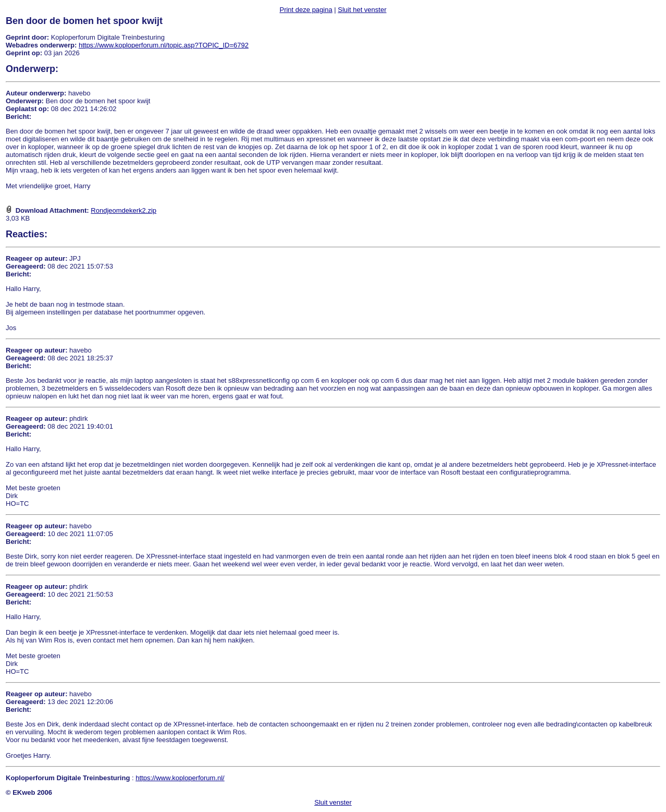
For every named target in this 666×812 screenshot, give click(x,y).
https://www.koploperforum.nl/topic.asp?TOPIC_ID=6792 (164, 45)
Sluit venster (333, 802)
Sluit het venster (362, 10)
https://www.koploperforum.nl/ (180, 778)
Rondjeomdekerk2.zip (124, 210)
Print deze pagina (306, 10)
